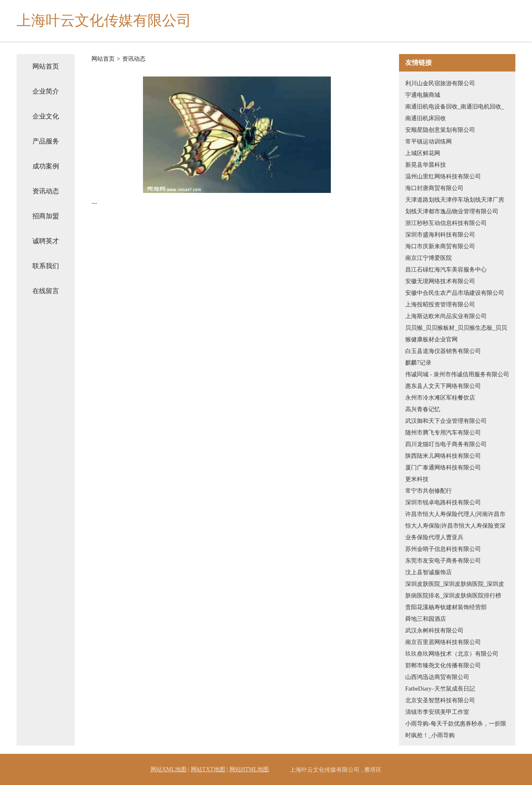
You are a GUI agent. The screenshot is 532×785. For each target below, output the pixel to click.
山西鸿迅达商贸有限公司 (437, 677)
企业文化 (46, 116)
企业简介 (46, 91)
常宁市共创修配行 (429, 491)
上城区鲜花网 (423, 153)
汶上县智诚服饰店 (429, 572)
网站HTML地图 (249, 769)
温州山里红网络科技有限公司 (443, 177)
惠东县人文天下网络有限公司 (443, 386)
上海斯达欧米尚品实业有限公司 (446, 316)
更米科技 (417, 479)
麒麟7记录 (418, 363)
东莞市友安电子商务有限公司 (443, 561)
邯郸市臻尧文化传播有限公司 (443, 665)
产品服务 (46, 141)
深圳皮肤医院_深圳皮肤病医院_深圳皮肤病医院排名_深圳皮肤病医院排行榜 (455, 590)
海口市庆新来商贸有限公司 (440, 246)
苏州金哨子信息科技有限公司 (443, 549)
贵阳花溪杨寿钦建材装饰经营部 (446, 607)
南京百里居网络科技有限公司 (443, 642)
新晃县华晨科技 (426, 165)
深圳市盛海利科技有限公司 (440, 235)
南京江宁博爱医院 (429, 258)
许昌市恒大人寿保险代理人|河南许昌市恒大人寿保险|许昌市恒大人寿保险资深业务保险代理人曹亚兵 (455, 526)
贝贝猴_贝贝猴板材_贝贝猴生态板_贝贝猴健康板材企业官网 (456, 334)
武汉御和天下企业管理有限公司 (446, 421)
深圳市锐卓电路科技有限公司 (443, 502)
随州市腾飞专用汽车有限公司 (443, 433)
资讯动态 (46, 191)
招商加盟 (46, 216)
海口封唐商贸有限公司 (434, 188)
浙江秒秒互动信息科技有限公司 (446, 223)
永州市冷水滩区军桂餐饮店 (440, 398)
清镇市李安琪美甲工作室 (437, 712)
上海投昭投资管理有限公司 (440, 305)
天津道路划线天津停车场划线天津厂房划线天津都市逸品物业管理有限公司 (455, 206)
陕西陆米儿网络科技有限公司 (443, 456)
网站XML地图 (169, 769)
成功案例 (46, 166)
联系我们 (46, 266)
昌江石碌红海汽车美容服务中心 (446, 270)
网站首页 (46, 66)
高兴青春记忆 (423, 409)
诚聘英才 (46, 241)
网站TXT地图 (208, 769)
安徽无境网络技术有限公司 (440, 281)
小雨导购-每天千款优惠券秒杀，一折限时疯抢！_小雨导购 (456, 729)
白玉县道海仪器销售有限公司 (443, 351)
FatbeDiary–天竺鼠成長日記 (440, 689)
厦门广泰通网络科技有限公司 (443, 468)
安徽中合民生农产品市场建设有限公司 (455, 293)
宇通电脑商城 (423, 95)
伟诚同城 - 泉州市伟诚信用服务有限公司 (457, 374)
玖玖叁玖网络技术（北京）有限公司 (452, 654)
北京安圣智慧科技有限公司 (440, 700)
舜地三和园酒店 (426, 619)
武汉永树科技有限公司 (434, 631)
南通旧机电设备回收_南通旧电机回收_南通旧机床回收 (455, 112)
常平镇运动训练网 (429, 142)
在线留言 (46, 291)
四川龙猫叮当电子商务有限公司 (446, 444)
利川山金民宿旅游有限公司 (440, 83)
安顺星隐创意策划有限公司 (440, 130)
